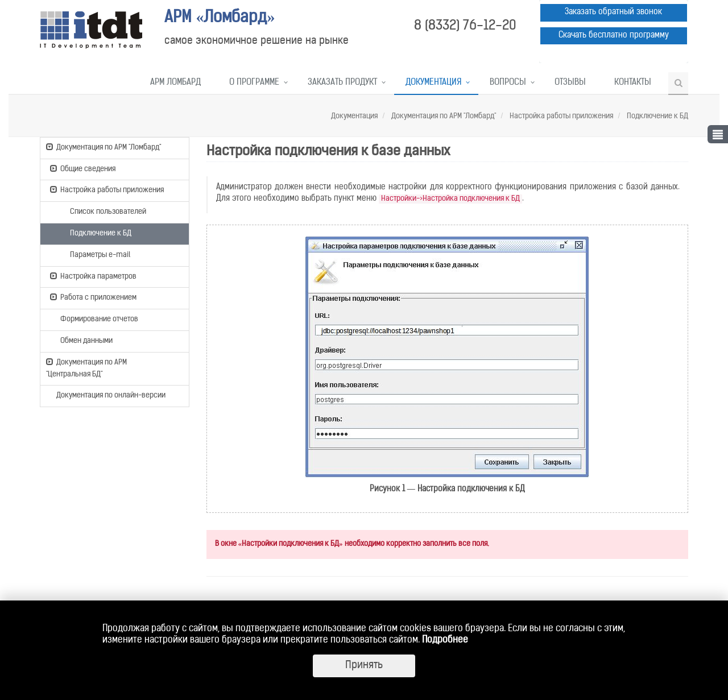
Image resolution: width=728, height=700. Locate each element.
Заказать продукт (342, 83)
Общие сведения (83, 168)
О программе (254, 83)
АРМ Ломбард (175, 83)
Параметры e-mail (95, 254)
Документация (433, 83)
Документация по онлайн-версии (106, 396)
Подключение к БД (657, 116)
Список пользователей (103, 211)
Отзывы (570, 83)
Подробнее (445, 640)
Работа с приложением (93, 297)
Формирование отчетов (94, 318)
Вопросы (508, 83)
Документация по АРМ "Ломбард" (443, 116)
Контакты (633, 83)
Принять (364, 666)
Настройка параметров (93, 276)
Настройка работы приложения (561, 116)
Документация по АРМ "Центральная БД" (86, 368)
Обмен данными (81, 340)
